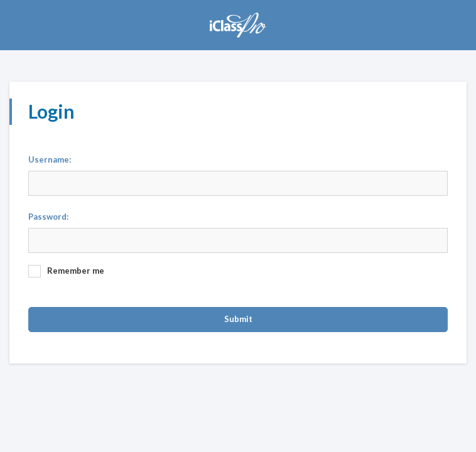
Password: (48, 217)
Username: (50, 159)
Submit (238, 319)
